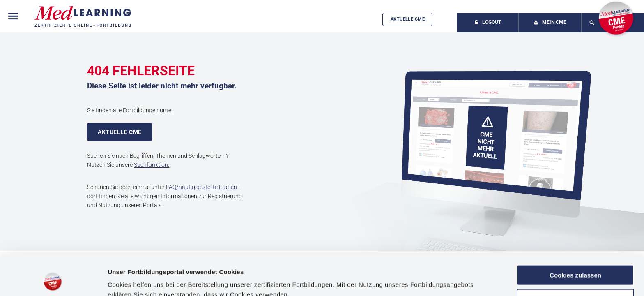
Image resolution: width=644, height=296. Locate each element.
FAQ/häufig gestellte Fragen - (203, 187)
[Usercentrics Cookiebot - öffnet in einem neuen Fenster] (53, 280)
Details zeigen (128, 280)
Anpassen (576, 262)
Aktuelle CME (408, 19)
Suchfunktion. (152, 165)
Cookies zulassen (575, 238)
